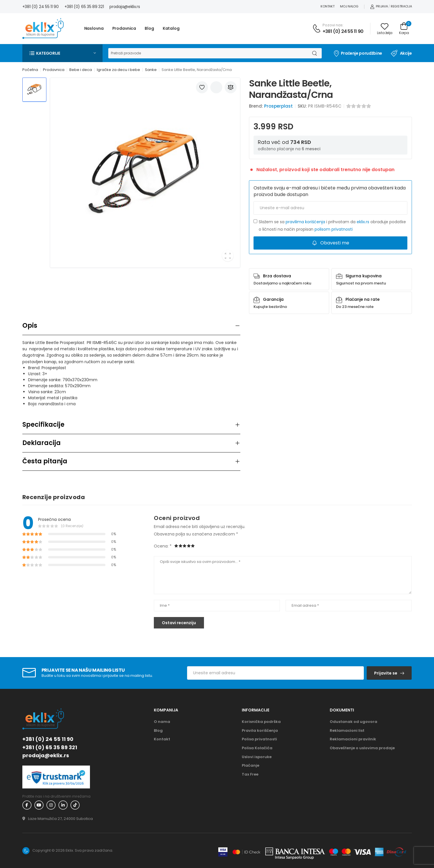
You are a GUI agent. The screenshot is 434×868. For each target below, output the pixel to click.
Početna (30, 70)
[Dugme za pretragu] (314, 53)
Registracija (401, 6)
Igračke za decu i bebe (118, 70)
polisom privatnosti (334, 229)
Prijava (379, 6)
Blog (149, 28)
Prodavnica (124, 28)
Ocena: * (163, 546)
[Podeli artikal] (216, 87)
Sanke (151, 70)
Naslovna (94, 28)
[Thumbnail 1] (34, 90)
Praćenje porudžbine (358, 53)
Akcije (401, 53)
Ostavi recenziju (179, 623)
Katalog (171, 28)
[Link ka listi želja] (385, 29)
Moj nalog (349, 6)
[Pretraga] (208, 53)
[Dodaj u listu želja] (202, 87)
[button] (62, 53)
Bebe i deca (81, 70)
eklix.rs (363, 222)
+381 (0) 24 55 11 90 (41, 7)
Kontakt (327, 6)
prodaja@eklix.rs (125, 7)
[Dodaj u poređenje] (231, 87)
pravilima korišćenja (305, 222)
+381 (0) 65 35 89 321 (84, 7)
